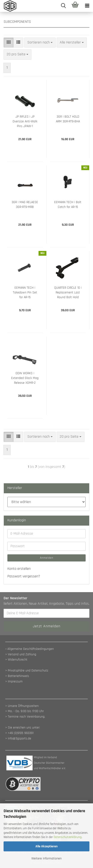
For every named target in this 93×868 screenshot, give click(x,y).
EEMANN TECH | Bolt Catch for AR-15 (68, 205)
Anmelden (47, 558)
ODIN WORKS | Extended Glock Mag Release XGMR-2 (25, 378)
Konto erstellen (19, 569)
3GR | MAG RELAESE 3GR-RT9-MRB (25, 205)
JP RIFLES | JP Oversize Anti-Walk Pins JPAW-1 (25, 121)
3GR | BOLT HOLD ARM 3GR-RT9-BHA (68, 119)
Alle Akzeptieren (46, 846)
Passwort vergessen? (24, 576)
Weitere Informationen (46, 858)
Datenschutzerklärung (68, 837)
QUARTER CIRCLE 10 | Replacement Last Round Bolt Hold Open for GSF (68, 293)
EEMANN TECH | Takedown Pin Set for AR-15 (25, 293)
